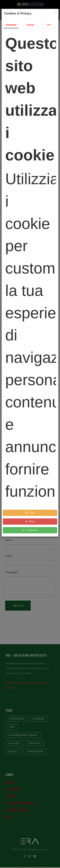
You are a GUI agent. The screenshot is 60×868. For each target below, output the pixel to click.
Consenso (11, 25)
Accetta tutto (30, 530)
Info (49, 25)
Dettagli (30, 25)
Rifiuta (30, 521)
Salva (30, 513)
